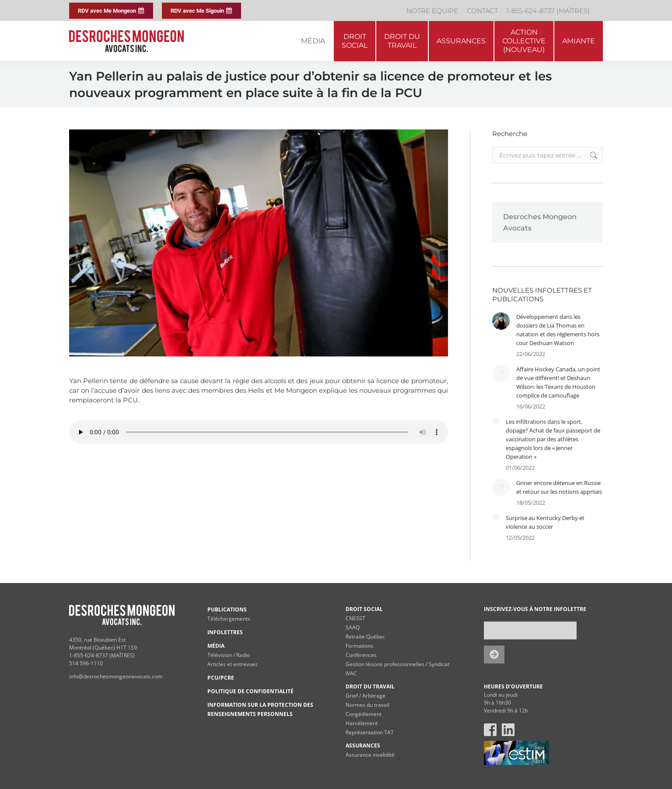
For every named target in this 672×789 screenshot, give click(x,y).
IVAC (351, 673)
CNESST (355, 618)
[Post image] (501, 321)
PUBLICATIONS (227, 609)
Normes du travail (367, 705)
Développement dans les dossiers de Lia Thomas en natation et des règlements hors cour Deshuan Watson (558, 330)
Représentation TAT (370, 732)
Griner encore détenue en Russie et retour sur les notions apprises (559, 487)
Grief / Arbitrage (366, 696)
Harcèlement (362, 723)
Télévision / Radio (229, 655)
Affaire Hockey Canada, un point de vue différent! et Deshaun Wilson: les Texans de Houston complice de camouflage (558, 382)
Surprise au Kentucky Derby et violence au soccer (545, 522)
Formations (359, 646)
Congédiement (364, 714)
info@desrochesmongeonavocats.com (116, 676)
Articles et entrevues (233, 664)
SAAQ (353, 627)
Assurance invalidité (370, 755)
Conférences (361, 655)
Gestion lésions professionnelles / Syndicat (397, 664)
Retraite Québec (365, 637)
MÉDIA (216, 646)
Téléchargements (229, 619)
